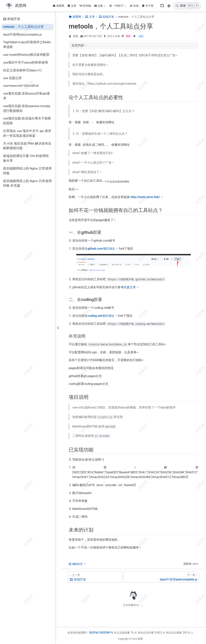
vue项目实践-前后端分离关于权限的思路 (27, 121)
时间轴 (85, 6)
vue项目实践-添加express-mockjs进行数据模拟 (27, 108)
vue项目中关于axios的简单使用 (25, 62)
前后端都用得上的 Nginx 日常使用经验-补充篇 (27, 183)
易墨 (76, 36)
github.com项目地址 (101, 249)
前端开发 (12, 19)
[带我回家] (16, 6)
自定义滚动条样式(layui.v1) (22, 70)
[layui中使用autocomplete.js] (161, 578)
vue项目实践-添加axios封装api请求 (26, 96)
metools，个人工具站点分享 (23, 27)
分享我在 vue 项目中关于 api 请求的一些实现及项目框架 (27, 133)
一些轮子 (117, 6)
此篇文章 (130, 288)
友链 (134, 6)
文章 (72, 6)
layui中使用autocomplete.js (22, 35)
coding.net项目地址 (101, 316)
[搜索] (187, 6)
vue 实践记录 (12, 78)
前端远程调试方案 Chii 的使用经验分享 (26, 158)
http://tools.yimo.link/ (145, 198)
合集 (100, 6)
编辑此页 (76, 565)
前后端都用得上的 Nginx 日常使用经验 (27, 171)
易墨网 (58, 6)
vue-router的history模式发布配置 (26, 55)
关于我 (148, 6)
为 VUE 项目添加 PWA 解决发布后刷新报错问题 (27, 146)
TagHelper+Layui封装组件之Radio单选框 (27, 45)
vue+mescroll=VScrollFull (21, 86)
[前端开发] (95, 578)
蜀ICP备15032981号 (101, 633)
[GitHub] (162, 6)
